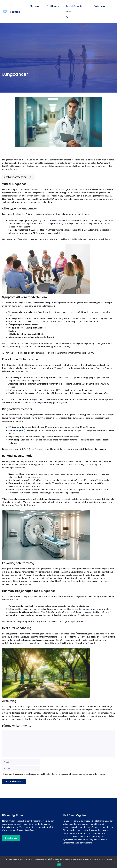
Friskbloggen (53, 6)
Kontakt (67, 12)
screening (36, 403)
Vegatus (15, 12)
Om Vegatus (99, 6)
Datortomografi (16, 430)
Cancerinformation (78, 6)
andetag (81, 321)
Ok (59, 865)
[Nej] (114, 862)
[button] (67, 17)
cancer (55, 223)
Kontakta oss (11, 838)
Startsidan (35, 6)
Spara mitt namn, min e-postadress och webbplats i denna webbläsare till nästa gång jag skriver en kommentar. (55, 774)
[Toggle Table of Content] (30, 177)
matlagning (87, 609)
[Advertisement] (58, 40)
